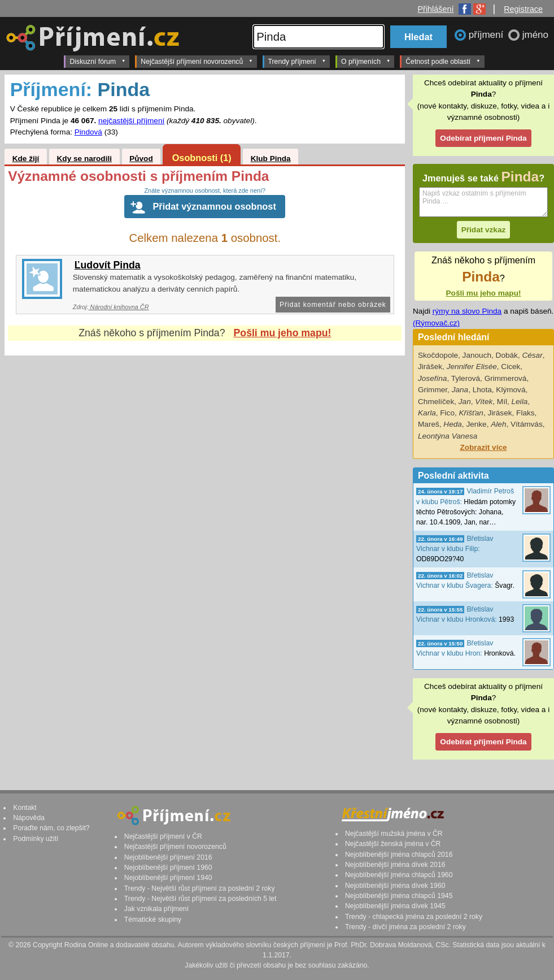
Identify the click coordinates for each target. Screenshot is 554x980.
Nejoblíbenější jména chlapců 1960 (399, 875)
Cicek (511, 367)
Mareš (429, 424)
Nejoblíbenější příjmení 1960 (168, 868)
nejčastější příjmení (131, 121)
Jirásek (500, 413)
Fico (447, 413)
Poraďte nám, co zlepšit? (51, 828)
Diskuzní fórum (97, 61)
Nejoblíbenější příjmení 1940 (168, 878)
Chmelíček (436, 402)
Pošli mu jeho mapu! (283, 333)
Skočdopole (438, 355)
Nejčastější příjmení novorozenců (197, 61)
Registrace (523, 9)
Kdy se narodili (84, 159)
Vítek (484, 402)
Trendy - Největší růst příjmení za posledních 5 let (200, 899)
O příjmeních (366, 61)
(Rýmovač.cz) (436, 323)
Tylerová (466, 378)
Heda (453, 424)
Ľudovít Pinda (108, 265)
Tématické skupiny (153, 920)
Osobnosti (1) (202, 158)
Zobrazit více (483, 447)
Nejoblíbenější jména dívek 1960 (395, 886)
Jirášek (430, 367)
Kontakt (25, 808)
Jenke (476, 424)
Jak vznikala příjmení (156, 909)
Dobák (507, 355)
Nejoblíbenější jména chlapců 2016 (399, 855)
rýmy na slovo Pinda (467, 311)
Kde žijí (26, 159)
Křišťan (471, 413)
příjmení (487, 35)
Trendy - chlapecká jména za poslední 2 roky (414, 917)
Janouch (477, 355)
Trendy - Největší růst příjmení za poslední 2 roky (200, 888)
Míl (502, 402)
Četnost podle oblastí (443, 61)
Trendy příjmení (297, 61)
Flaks (525, 413)
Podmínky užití (36, 839)
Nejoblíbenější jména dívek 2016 (395, 865)
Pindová (88, 132)
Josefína (432, 378)
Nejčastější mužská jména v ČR (394, 834)
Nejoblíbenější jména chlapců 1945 (399, 896)
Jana (460, 390)
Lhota (482, 390)
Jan (465, 402)
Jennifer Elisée (472, 367)
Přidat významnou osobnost (214, 206)
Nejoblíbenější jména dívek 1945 (395, 906)
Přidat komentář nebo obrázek (333, 305)
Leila (520, 402)
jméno (535, 35)
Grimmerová (506, 378)
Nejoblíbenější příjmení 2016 (168, 857)
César (532, 355)
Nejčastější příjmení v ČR (163, 836)
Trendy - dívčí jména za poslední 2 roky (405, 927)
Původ (141, 159)
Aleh (498, 424)
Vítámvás (527, 424)
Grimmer (433, 390)
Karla (427, 413)
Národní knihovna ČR (119, 307)
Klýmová (511, 390)
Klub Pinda (271, 159)
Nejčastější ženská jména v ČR (393, 844)
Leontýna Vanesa (448, 436)
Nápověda (29, 818)
